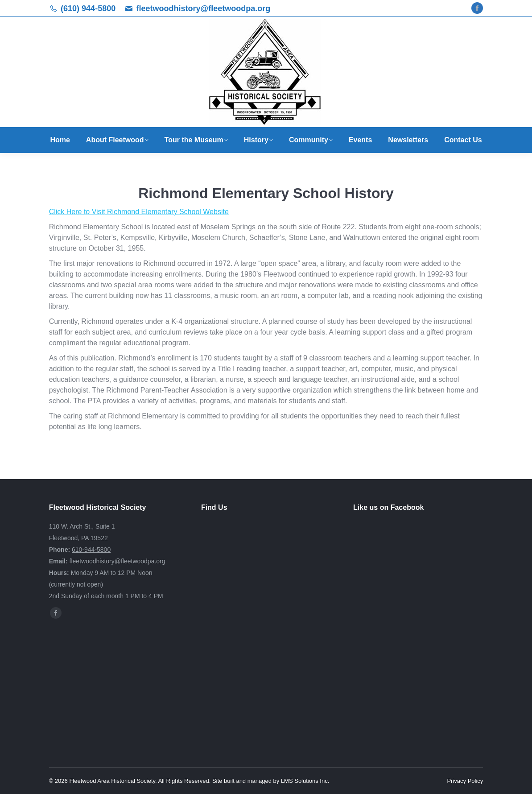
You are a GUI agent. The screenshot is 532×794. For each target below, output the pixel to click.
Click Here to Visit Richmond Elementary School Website (139, 212)
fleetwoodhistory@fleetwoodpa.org (204, 8)
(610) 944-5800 (88, 8)
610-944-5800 (91, 550)
